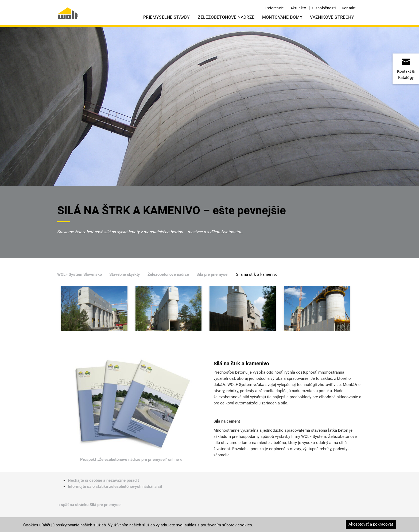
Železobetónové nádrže (226, 17)
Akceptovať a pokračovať (371, 524)
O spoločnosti (324, 8)
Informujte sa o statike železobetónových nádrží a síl (115, 487)
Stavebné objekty (125, 274)
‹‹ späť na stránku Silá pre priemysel (89, 505)
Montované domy (282, 17)
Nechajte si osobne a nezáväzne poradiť (103, 480)
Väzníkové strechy (332, 17)
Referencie (275, 8)
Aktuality (298, 8)
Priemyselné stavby (166, 17)
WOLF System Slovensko (79, 274)
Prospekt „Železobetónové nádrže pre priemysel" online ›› (131, 460)
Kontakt (349, 8)
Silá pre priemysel (212, 274)
